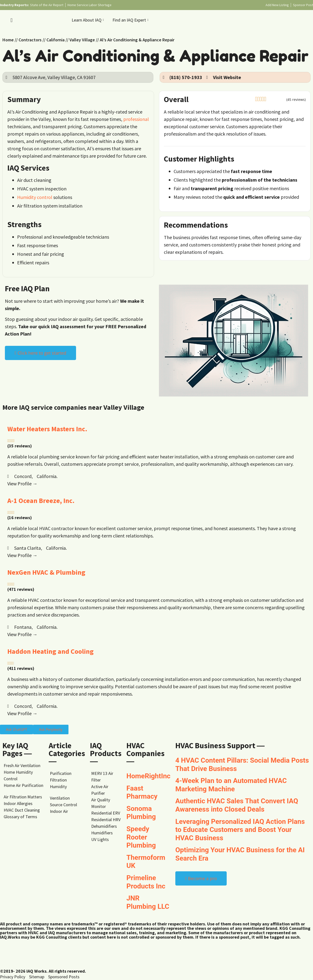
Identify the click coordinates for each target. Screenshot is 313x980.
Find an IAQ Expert (131, 20)
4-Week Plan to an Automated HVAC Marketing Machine (231, 785)
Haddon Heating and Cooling (50, 651)
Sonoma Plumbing (141, 813)
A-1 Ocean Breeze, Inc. (41, 501)
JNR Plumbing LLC (148, 902)
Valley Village (82, 40)
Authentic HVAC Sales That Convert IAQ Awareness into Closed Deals (237, 805)
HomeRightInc (148, 776)
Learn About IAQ (88, 20)
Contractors (30, 40)
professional (136, 119)
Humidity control (35, 197)
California (56, 40)
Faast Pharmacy (142, 792)
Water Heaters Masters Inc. (47, 429)
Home (8, 40)
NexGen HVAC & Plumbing (46, 572)
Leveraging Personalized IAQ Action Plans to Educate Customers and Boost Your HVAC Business (240, 830)
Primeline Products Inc (146, 882)
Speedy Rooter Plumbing (141, 837)
